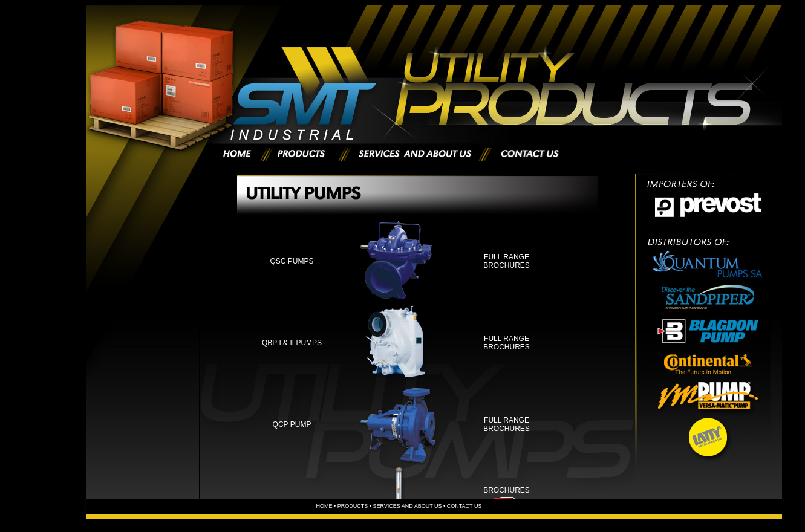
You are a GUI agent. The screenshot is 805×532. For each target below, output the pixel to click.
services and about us (408, 506)
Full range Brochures (507, 261)
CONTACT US (464, 506)
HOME (324, 506)
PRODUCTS (353, 506)
